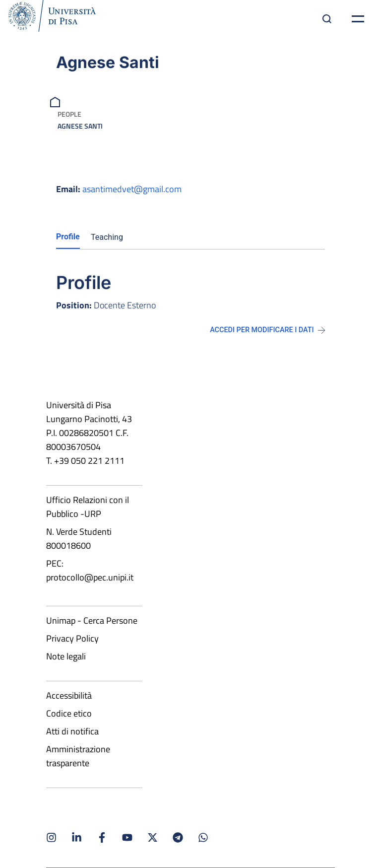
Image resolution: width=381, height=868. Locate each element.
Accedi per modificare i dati (267, 330)
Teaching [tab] (107, 237)
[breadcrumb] (56, 101)
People (69, 114)
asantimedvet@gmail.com (132, 189)
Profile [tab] (68, 237)
